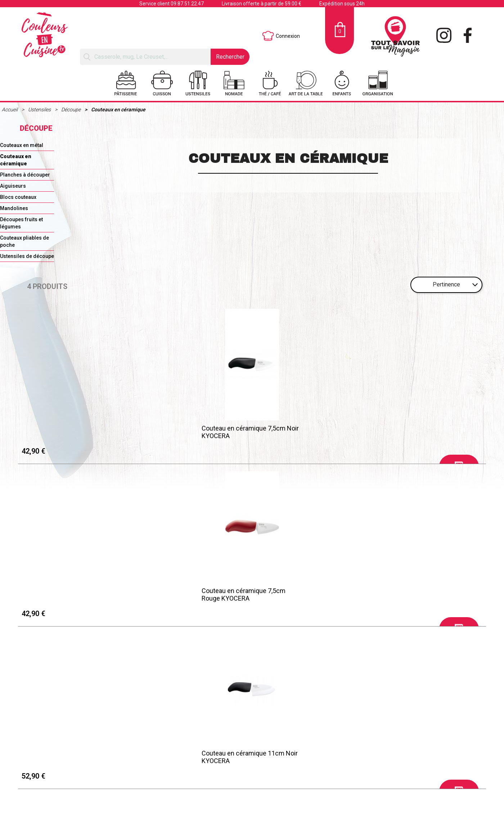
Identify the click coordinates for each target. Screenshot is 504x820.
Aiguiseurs (13, 186)
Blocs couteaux (18, 197)
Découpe (71, 110)
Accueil (10, 110)
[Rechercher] (145, 57)
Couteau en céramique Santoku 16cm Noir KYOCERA (422, 431)
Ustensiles (40, 110)
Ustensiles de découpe (27, 256)
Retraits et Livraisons (76, 581)
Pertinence (446, 284)
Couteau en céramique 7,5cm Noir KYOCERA (75, 431)
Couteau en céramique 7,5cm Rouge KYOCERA (185, 431)
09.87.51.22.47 (187, 4)
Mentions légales (71, 572)
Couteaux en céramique (118, 110)
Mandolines (14, 208)
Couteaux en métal (22, 145)
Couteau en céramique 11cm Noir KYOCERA (308, 431)
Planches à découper (25, 175)
